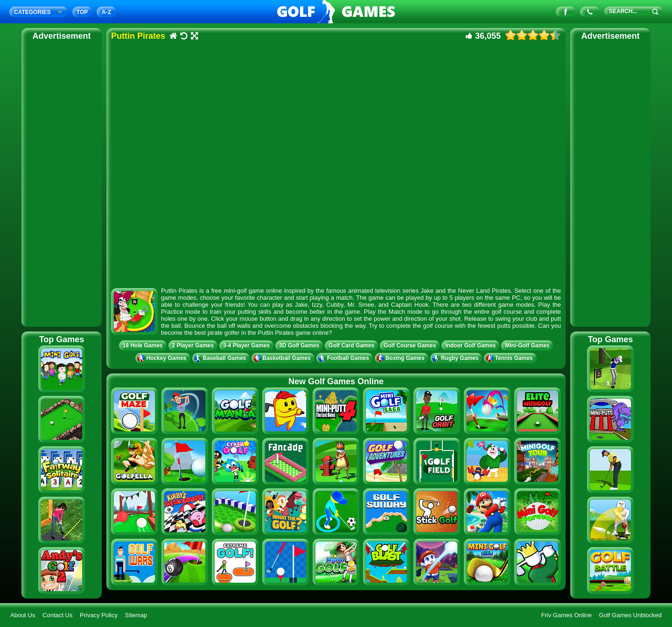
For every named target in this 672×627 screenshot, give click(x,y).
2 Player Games (193, 345)
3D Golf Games (299, 345)
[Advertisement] (62, 182)
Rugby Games (456, 358)
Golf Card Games (351, 345)
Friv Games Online (567, 615)
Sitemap (136, 615)
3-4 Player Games (246, 345)
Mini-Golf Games (527, 345)
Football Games (345, 358)
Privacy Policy (99, 615)
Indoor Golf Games (470, 345)
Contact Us (57, 615)
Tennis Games (510, 358)
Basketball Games (283, 358)
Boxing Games (402, 358)
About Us (23, 615)
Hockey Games (163, 358)
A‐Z (106, 12)
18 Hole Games (143, 345)
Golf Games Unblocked (630, 615)
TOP (82, 12)
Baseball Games (221, 358)
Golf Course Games (410, 345)
